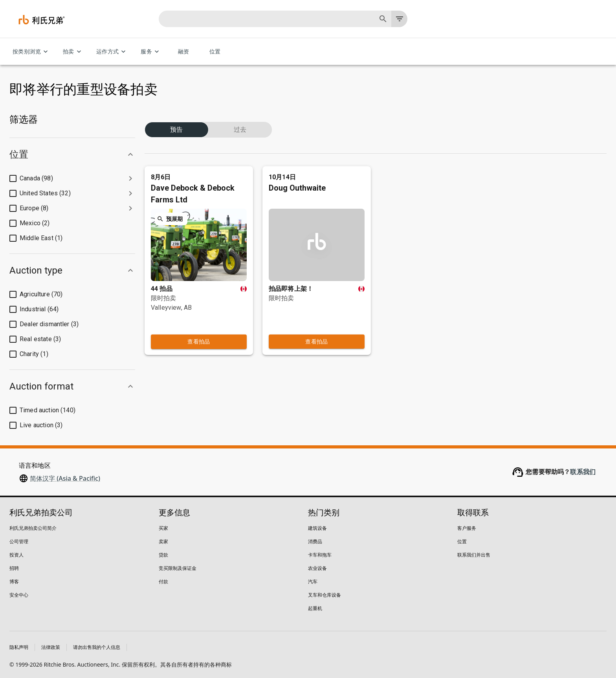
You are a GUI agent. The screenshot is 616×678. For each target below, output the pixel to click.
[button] (72, 154)
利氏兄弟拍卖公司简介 (33, 528)
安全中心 (19, 595)
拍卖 (73, 52)
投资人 (16, 555)
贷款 (163, 555)
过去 (240, 120)
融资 (183, 52)
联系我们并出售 (474, 555)
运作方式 (112, 52)
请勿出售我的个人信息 (97, 647)
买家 (163, 528)
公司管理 (19, 541)
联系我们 (583, 472)
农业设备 (317, 568)
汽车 (313, 582)
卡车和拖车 (320, 555)
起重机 (315, 608)
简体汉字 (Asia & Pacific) (65, 478)
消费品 (315, 541)
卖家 (163, 541)
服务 (151, 52)
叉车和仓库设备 (324, 595)
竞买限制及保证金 (178, 568)
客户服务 (467, 528)
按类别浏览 (31, 52)
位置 (215, 52)
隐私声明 (19, 647)
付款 (163, 582)
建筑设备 (317, 528)
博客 (14, 582)
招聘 (14, 568)
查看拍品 (199, 326)
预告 (177, 120)
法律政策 (51, 647)
